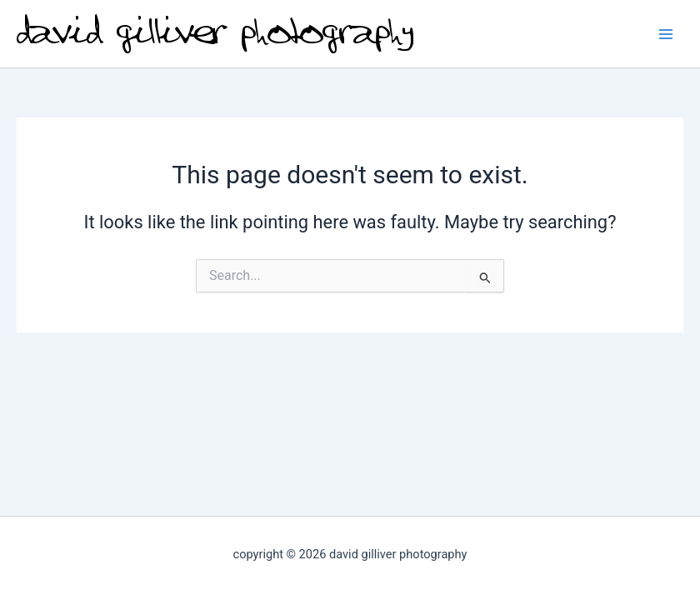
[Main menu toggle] (666, 34)
